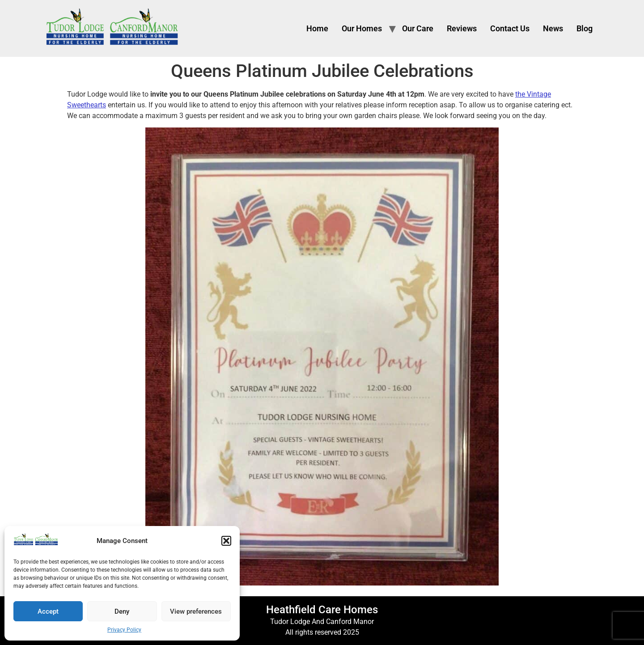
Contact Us (510, 28)
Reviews (462, 28)
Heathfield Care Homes (322, 610)
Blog (585, 28)
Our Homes (362, 28)
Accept (48, 611)
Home (317, 28)
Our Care (418, 28)
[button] (226, 541)
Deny (122, 611)
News (553, 28)
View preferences (196, 611)
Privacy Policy (124, 630)
